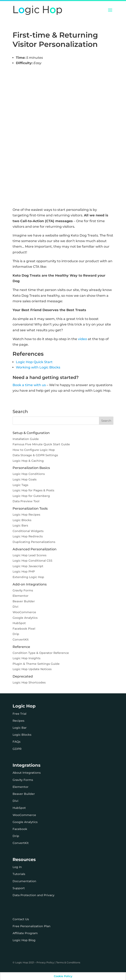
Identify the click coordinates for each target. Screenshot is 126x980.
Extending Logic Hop (28, 577)
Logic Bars (20, 525)
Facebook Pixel (24, 629)
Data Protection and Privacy (34, 895)
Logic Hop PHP (24, 571)
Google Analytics (25, 618)
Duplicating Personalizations (34, 542)
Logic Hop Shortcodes (29, 682)
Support (19, 888)
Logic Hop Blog (24, 940)
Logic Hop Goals (25, 479)
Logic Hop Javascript (28, 566)
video (82, 339)
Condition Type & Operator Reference (41, 653)
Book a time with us (29, 385)
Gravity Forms (23, 590)
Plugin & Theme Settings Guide (36, 664)
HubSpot (19, 623)
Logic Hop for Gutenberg (31, 496)
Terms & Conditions (68, 962)
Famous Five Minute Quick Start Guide (41, 444)
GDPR (17, 749)
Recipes (18, 721)
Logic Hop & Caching (28, 461)
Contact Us (21, 919)
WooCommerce (24, 612)
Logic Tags (20, 485)
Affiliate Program (25, 933)
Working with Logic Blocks (38, 367)
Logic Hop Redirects (28, 536)
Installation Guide (26, 439)
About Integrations (27, 773)
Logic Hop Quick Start (34, 362)
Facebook (20, 829)
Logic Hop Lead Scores (29, 555)
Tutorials (19, 874)
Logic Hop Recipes (26, 515)
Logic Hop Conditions (29, 474)
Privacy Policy (45, 962)
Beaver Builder (24, 601)
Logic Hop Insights (26, 658)
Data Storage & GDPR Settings (35, 455)
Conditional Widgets (28, 531)
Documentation (24, 881)
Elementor (21, 596)
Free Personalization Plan (32, 926)
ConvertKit (21, 639)
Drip (16, 634)
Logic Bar (20, 728)
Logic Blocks (22, 520)
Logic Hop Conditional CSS (32, 561)
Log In (17, 867)
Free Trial (19, 714)
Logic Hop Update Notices (32, 669)
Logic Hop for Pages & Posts (33, 490)
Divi (15, 607)
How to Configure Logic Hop (34, 450)
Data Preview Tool (26, 501)
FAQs (16, 742)
